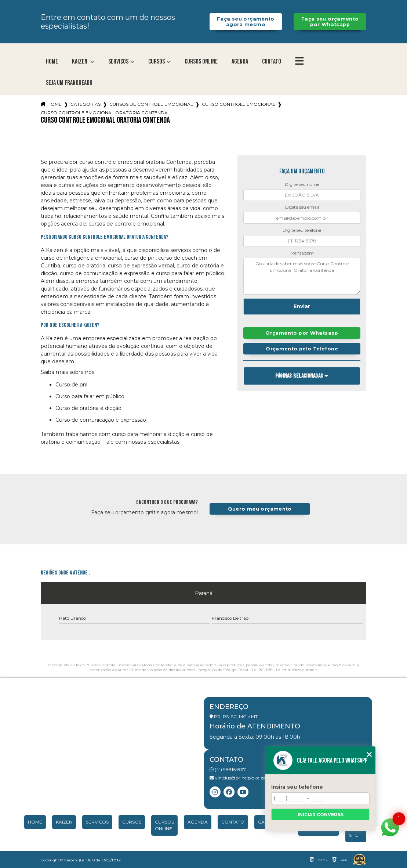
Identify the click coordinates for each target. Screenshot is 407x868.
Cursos (157, 62)
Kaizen (80, 62)
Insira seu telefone (297, 787)
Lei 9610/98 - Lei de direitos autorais (285, 670)
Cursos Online (201, 62)
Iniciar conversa (321, 815)
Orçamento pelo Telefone (302, 349)
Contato (272, 62)
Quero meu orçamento (260, 509)
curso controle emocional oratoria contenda (104, 113)
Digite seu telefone (302, 230)
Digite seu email (302, 207)
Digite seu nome (302, 184)
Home (52, 62)
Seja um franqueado (69, 83)
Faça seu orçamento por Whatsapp (330, 22)
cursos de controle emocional (151, 104)
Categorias (86, 104)
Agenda (240, 62)
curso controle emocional (239, 104)
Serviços (118, 62)
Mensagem (302, 253)
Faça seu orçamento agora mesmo (246, 22)
